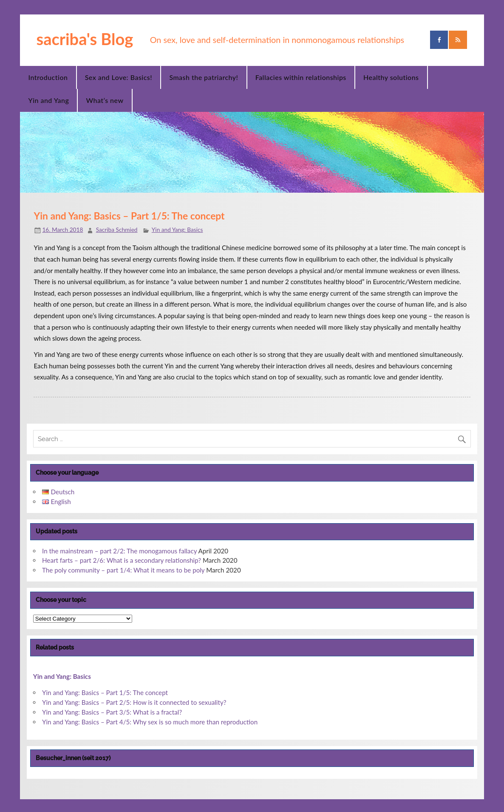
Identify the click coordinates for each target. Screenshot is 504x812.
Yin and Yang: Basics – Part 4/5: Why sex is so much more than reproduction (150, 722)
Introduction (48, 77)
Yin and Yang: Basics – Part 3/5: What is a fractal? (112, 712)
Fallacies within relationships (301, 77)
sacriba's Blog (85, 39)
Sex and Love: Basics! (119, 77)
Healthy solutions (391, 77)
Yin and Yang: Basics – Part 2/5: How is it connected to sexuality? (134, 702)
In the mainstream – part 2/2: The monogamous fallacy (119, 551)
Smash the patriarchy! (204, 77)
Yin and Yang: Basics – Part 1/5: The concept (105, 692)
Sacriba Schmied (117, 229)
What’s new (105, 100)
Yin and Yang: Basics (177, 229)
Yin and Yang (49, 100)
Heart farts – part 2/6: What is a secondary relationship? (122, 560)
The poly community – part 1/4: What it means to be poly (123, 570)
